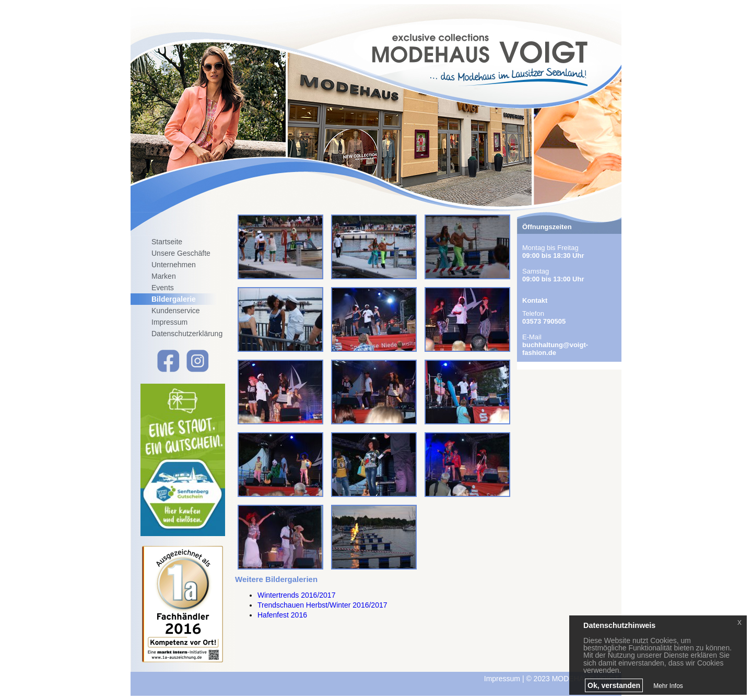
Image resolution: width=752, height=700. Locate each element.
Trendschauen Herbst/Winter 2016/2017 (322, 605)
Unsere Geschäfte (181, 253)
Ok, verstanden (614, 685)
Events (163, 288)
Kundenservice (176, 311)
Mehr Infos (668, 686)
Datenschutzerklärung (187, 334)
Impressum (169, 322)
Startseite (167, 242)
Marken (164, 276)
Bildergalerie (174, 299)
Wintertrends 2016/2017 (296, 595)
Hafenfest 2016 (282, 615)
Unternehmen (174, 265)
